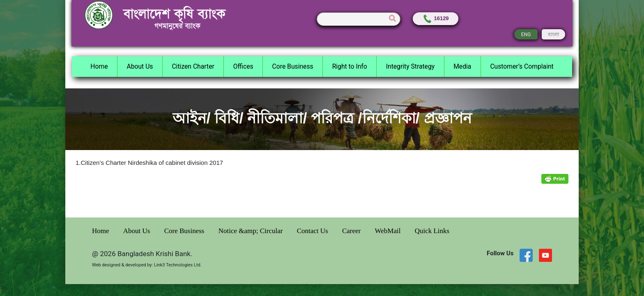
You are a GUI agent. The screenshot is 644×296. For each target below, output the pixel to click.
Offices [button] (243, 66)
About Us (138, 231)
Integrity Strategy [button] (410, 66)
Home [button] (99, 66)
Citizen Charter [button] (193, 66)
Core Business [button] (293, 66)
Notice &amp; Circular (252, 231)
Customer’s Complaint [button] (522, 66)
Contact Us (313, 231)
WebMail (389, 231)
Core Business (185, 231)
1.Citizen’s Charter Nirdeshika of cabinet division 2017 (149, 163)
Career (352, 231)
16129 (436, 18)
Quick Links (432, 231)
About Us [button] (140, 66)
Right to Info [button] (350, 66)
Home (101, 231)
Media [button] (462, 66)
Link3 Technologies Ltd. (178, 265)
